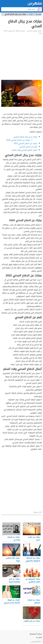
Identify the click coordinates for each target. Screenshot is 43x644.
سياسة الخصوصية (36, 634)
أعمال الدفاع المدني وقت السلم (25, 150)
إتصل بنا (39, 637)
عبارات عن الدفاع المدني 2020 (18, 140)
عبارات (31, 14)
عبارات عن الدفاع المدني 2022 (25, 143)
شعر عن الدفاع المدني (28, 147)
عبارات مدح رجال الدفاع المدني (25, 137)
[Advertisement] (21, 57)
